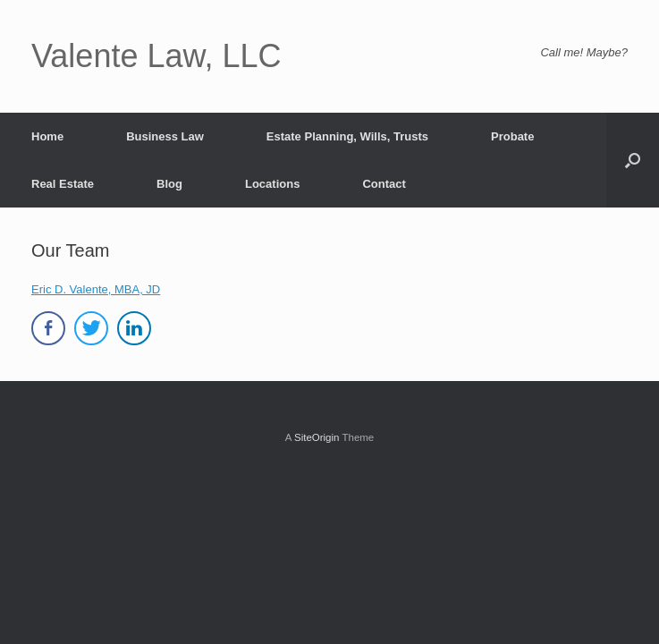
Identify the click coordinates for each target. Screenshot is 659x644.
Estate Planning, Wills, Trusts (347, 136)
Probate (512, 136)
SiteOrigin (317, 437)
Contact (384, 184)
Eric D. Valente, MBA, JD (96, 289)
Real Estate (63, 184)
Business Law (165, 136)
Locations (272, 184)
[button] (633, 160)
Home (47, 136)
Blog (169, 184)
